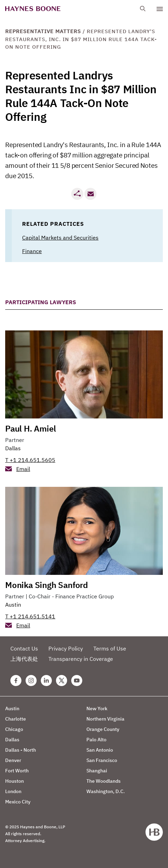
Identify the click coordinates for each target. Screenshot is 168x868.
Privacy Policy (66, 648)
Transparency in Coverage (81, 659)
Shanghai (97, 771)
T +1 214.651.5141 (30, 616)
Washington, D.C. (106, 791)
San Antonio (100, 750)
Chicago (14, 729)
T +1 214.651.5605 (30, 460)
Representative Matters (43, 31)
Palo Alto (96, 740)
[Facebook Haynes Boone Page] (16, 681)
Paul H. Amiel (30, 428)
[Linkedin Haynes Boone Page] (46, 681)
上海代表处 (24, 659)
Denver (13, 760)
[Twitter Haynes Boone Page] (62, 681)
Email (23, 469)
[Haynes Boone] (33, 9)
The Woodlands (104, 781)
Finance (32, 251)
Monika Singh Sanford (46, 585)
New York (97, 708)
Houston (15, 781)
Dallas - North (21, 750)
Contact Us (24, 648)
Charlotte (16, 719)
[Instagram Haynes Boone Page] (31, 681)
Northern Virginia (105, 719)
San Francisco (102, 760)
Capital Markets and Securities (60, 238)
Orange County (103, 729)
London (13, 791)
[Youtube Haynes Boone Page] (77, 681)
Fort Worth (17, 771)
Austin (13, 605)
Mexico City (18, 802)
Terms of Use (110, 648)
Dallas (13, 448)
